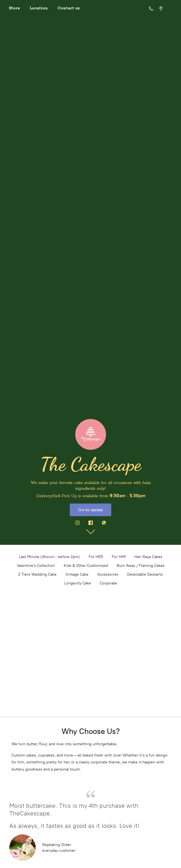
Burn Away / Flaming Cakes (141, 566)
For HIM (119, 557)
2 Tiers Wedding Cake (37, 574)
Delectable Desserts (145, 574)
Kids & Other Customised (86, 566)
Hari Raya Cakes (148, 557)
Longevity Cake (78, 583)
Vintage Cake (77, 574)
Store (14, 8)
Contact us (69, 8)
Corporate (108, 583)
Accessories (108, 574)
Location (39, 8)
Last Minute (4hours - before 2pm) (49, 557)
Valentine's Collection (36, 566)
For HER (96, 557)
